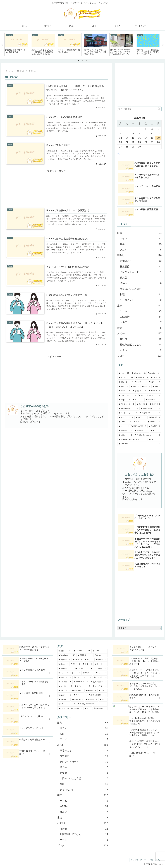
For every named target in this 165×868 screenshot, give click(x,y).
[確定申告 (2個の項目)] (142, 431)
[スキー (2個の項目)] (124, 426)
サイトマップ (136, 860)
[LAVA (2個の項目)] (125, 435)
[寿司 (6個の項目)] (155, 382)
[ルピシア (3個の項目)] (141, 417)
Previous (2, 45)
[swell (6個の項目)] (141, 382)
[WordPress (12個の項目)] (126, 378)
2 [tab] (83, 61)
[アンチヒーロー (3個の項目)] (126, 404)
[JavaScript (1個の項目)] (139, 444)
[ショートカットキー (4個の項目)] (149, 395)
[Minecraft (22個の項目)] (139, 373)
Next (163, 45)
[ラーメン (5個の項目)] (124, 391)
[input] (139, 109)
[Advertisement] (56, 185)
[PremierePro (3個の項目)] (128, 409)
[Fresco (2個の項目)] (125, 422)
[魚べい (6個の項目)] (123, 387)
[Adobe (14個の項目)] (154, 373)
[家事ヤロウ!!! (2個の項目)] (139, 426)
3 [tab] (87, 61)
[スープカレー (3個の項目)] (126, 417)
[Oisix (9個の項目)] (156, 378)
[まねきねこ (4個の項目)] (139, 391)
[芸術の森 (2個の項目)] (125, 431)
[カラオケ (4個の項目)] (154, 391)
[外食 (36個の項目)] (124, 373)
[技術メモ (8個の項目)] (126, 382)
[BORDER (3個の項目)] (153, 400)
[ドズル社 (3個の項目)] (155, 404)
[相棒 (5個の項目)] (156, 387)
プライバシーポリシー (153, 860)
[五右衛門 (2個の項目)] (154, 426)
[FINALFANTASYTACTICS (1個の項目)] (132, 440)
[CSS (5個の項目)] (146, 387)
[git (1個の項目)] (155, 440)
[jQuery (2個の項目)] (154, 422)
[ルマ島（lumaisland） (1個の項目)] (148, 435)
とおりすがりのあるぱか (35, 407)
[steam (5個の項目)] (135, 387)
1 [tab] (79, 61)
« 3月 (120, 154)
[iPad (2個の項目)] (140, 422)
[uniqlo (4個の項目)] (124, 400)
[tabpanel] (17, 45)
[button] (159, 109)
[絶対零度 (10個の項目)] (142, 378)
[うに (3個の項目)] (138, 400)
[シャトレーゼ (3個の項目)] (128, 413)
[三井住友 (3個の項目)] (142, 404)
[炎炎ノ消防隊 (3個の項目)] (150, 409)
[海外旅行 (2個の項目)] (155, 417)
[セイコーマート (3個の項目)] (150, 413)
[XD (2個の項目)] (156, 431)
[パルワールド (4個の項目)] (127, 395)
